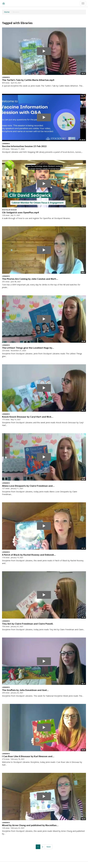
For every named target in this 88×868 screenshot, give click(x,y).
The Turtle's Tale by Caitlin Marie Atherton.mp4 (28, 80)
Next (49, 847)
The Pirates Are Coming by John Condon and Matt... (30, 279)
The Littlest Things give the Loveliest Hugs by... (28, 348)
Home (7, 12)
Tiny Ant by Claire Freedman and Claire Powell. (28, 624)
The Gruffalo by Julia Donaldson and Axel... (25, 690)
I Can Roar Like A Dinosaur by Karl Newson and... (28, 756)
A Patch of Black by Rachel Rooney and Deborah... (29, 555)
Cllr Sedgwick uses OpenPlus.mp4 (20, 212)
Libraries (6, 77)
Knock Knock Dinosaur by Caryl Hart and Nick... (28, 417)
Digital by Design (9, 210)
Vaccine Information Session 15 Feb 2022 (24, 146)
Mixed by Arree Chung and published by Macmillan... (30, 825)
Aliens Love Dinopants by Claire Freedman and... (28, 486)
